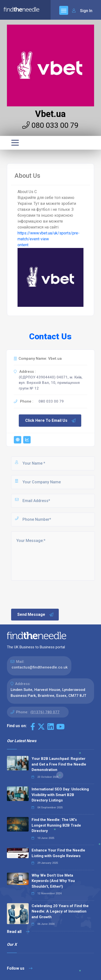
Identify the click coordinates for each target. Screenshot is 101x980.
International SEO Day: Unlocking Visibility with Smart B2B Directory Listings (60, 795)
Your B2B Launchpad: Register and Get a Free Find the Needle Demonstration (59, 764)
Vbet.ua (50, 114)
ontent (23, 245)
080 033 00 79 (50, 125)
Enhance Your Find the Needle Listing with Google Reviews (58, 853)
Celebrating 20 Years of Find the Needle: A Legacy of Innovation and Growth (60, 911)
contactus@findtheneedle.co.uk (40, 667)
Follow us (20, 968)
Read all (18, 932)
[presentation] (48, 594)
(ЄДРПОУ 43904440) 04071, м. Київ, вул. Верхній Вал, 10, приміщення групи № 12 (51, 383)
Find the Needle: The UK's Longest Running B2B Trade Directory (56, 825)
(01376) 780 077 (45, 712)
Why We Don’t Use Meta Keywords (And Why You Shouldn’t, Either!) (53, 881)
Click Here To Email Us (51, 421)
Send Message (36, 615)
